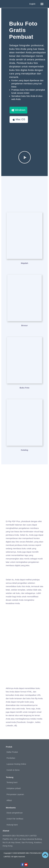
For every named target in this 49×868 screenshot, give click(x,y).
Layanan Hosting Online (16, 764)
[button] (42, 4)
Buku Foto (24, 388)
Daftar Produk (12, 752)
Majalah (24, 263)
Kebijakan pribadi (14, 788)
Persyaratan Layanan (15, 794)
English (32, 4)
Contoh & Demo (13, 770)
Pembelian (11, 758)
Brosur (24, 325)
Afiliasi (9, 800)
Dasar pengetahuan (15, 813)
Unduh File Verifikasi (15, 819)
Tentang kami (12, 782)
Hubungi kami (12, 825)
